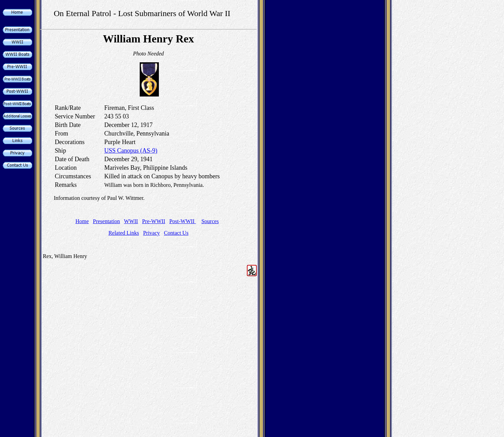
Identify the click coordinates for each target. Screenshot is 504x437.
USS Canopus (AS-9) (131, 151)
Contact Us (176, 233)
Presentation (106, 221)
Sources (210, 221)
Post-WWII (182, 221)
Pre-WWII (154, 221)
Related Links (124, 233)
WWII (131, 221)
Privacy (152, 233)
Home (82, 221)
